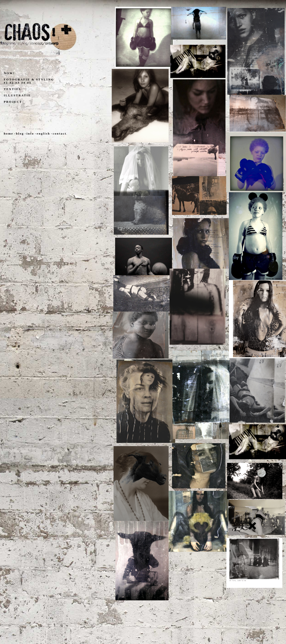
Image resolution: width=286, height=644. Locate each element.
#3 (18, 83)
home (9, 134)
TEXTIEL (13, 89)
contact (60, 134)
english (43, 134)
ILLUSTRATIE (17, 95)
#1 (6, 83)
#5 (29, 83)
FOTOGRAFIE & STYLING (29, 79)
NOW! (9, 73)
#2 (12, 83)
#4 (24, 83)
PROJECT (13, 102)
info (30, 134)
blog (20, 134)
